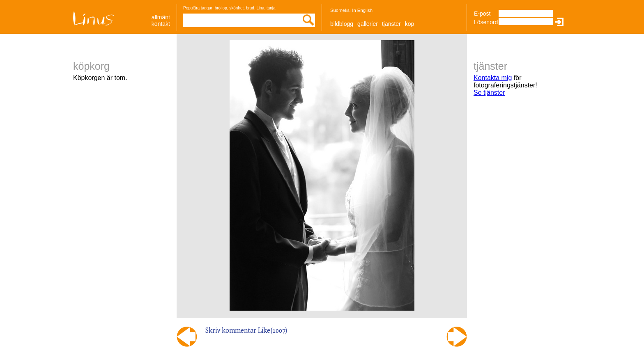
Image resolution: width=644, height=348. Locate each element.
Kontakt (161, 24)
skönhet (236, 8)
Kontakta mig (493, 78)
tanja (271, 8)
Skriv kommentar (231, 330)
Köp (410, 24)
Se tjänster (489, 93)
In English (362, 10)
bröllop (221, 8)
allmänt (161, 17)
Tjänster (391, 24)
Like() (273, 330)
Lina (260, 8)
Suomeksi (340, 10)
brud (250, 8)
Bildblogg (342, 24)
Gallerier (368, 24)
